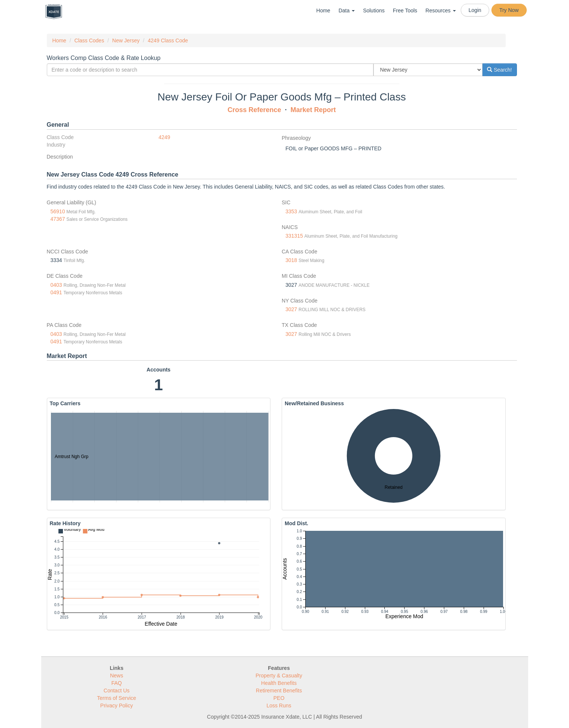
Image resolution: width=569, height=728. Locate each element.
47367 (58, 219)
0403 (56, 285)
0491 (56, 292)
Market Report (313, 110)
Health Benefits (279, 683)
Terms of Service (116, 698)
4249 (164, 137)
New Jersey (126, 40)
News (117, 676)
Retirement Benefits (279, 691)
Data (347, 10)
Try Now (509, 10)
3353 (291, 211)
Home (323, 10)
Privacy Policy (117, 706)
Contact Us (117, 691)
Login (475, 10)
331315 (294, 236)
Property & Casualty (279, 676)
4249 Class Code (168, 40)
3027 (291, 309)
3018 (291, 260)
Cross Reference (254, 110)
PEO (279, 698)
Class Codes (89, 40)
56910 (58, 211)
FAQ (116, 683)
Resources (441, 10)
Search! (499, 70)
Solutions (374, 10)
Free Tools (405, 10)
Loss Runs (279, 706)
